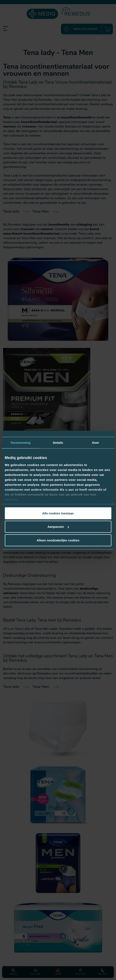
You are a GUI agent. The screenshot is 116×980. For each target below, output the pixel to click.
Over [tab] (96, 442)
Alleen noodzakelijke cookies (58, 540)
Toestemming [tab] (20, 442)
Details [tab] (58, 442)
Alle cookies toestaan (58, 513)
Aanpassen (58, 527)
